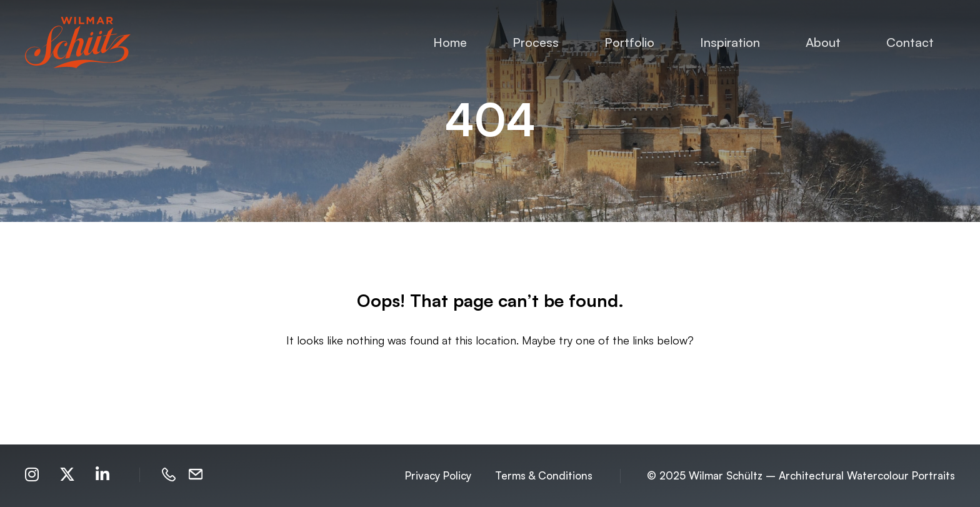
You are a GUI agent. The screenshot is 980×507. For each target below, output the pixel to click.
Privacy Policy (438, 475)
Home (450, 42)
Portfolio (629, 42)
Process (536, 42)
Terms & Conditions (544, 475)
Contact (910, 42)
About (823, 42)
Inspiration (730, 42)
